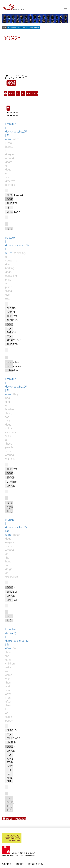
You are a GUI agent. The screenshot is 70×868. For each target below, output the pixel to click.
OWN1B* (12, 482)
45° (18, 94)
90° (23, 94)
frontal (12, 94)
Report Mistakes (14, 819)
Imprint (20, 864)
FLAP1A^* (12, 320)
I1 (9, 208)
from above (32, 94)
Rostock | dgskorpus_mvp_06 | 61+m (17, 245)
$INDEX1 (12, 203)
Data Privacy (36, 864)
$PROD (11, 477)
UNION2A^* (13, 212)
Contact (7, 864)
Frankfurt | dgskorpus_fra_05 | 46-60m (16, 131)
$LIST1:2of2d (15, 195)
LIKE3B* (11, 742)
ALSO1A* (12, 730)
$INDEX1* (12, 344)
